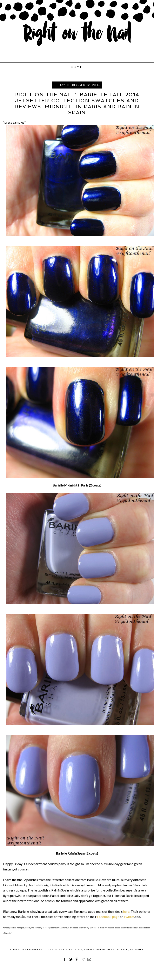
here (126, 911)
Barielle (66, 949)
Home (77, 67)
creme (89, 949)
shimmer (137, 949)
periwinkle (106, 949)
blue (79, 949)
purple (122, 949)
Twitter (129, 917)
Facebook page (108, 917)
